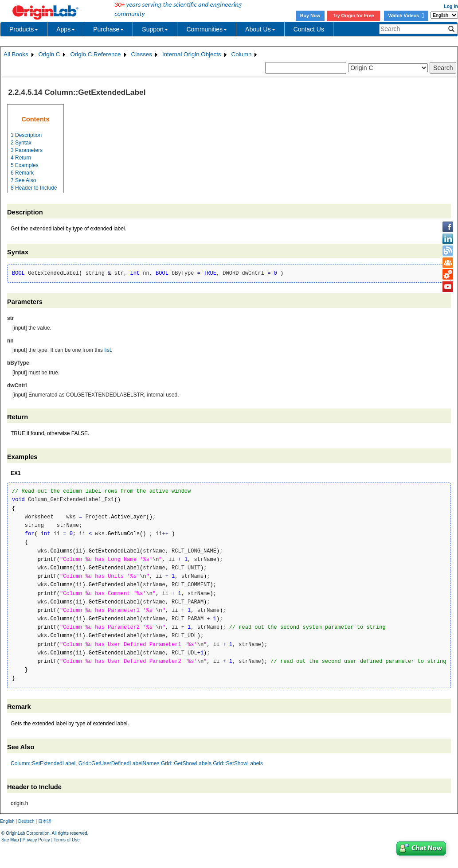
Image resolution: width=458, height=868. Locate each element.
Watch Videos (406, 16)
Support (155, 29)
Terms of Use (67, 840)
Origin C (49, 54)
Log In (451, 6)
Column (242, 54)
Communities (207, 29)
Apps (66, 29)
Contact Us (309, 29)
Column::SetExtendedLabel (43, 763)
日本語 (45, 821)
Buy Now (310, 16)
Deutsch (26, 821)
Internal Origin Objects (192, 54)
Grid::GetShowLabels (186, 763)
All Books (16, 54)
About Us (260, 29)
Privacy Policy (36, 840)
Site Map (10, 840)
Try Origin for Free (354, 16)
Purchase (108, 29)
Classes (142, 54)
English (7, 821)
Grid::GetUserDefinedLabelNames (119, 763)
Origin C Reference (95, 54)
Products (24, 29)
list (108, 350)
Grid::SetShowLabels (238, 763)
